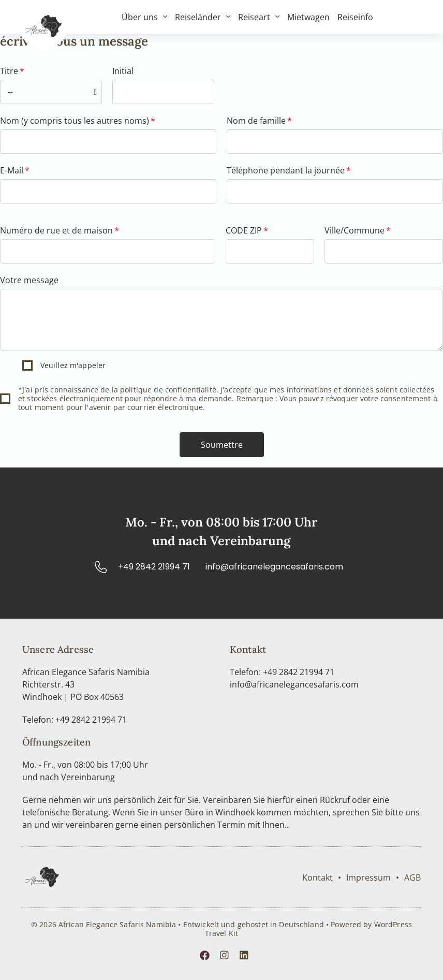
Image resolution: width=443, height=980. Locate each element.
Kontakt (318, 877)
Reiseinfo (355, 17)
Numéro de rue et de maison (56, 230)
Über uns (144, 17)
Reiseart (259, 17)
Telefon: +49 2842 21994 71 (75, 720)
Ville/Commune (355, 230)
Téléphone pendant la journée (286, 170)
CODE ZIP (244, 230)
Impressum (368, 877)
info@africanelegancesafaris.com (294, 684)
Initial (123, 71)
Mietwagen (308, 17)
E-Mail (12, 170)
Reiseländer (203, 17)
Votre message (29, 280)
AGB (412, 877)
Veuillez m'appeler (73, 365)
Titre (9, 71)
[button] (222, 445)
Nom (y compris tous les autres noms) (75, 121)
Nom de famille (256, 121)
